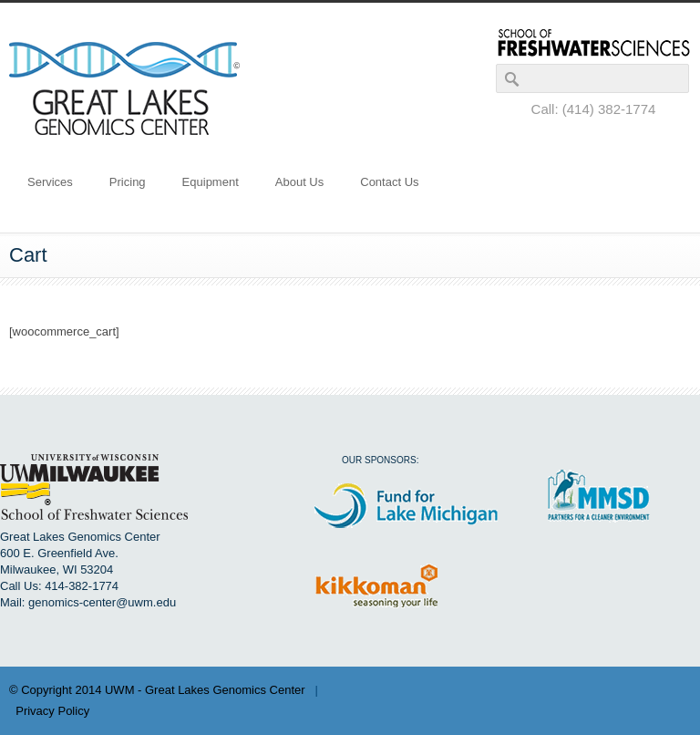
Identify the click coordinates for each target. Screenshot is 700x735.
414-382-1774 (82, 586)
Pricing (128, 182)
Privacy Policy (52, 711)
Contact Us (389, 182)
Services (50, 182)
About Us (299, 182)
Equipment (211, 182)
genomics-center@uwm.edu (102, 602)
